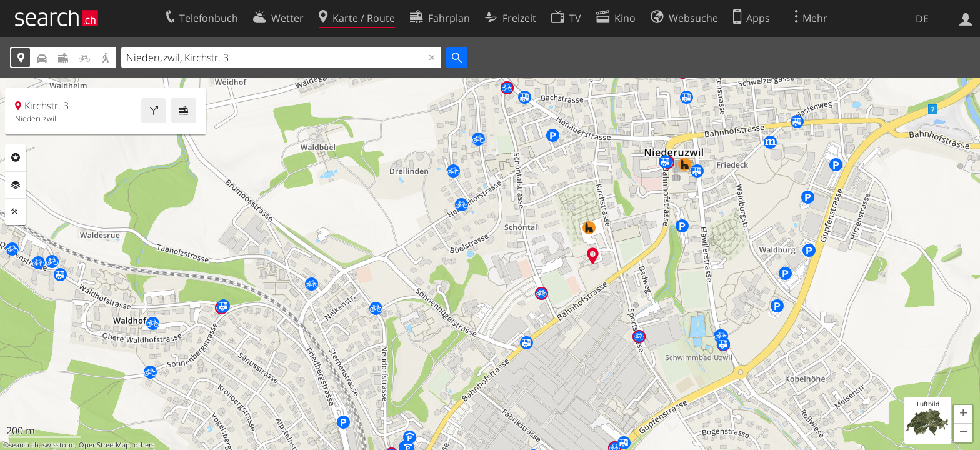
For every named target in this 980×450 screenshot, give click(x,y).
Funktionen (16, 212)
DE (922, 19)
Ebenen (16, 185)
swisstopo (59, 445)
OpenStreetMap (104, 445)
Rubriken (16, 157)
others (144, 445)
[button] (963, 414)
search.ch (24, 445)
